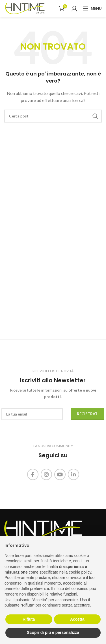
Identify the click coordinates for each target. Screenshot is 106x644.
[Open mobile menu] (92, 8)
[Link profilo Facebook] (33, 474)
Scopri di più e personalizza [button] (53, 632)
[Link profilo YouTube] (60, 474)
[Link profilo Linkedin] (73, 474)
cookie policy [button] (80, 572)
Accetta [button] (77, 619)
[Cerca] (53, 116)
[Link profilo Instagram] (46, 474)
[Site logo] (25, 8)
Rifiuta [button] (29, 619)
